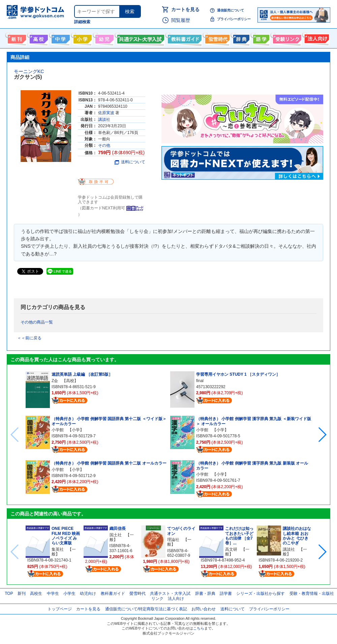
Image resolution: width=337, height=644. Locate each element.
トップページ (60, 609)
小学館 (58, 430)
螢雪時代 (217, 38)
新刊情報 (16, 38)
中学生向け (60, 38)
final (200, 381)
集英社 (58, 549)
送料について (130, 162)
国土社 (116, 535)
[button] (322, 435)
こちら (199, 628)
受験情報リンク (286, 38)
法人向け (316, 38)
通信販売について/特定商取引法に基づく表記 (146, 609)
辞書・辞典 (205, 594)
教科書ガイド (184, 38)
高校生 (36, 594)
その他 (104, 145)
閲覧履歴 (181, 20)
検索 (130, 11)
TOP (9, 594)
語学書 (260, 38)
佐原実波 (106, 113)
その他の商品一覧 (37, 322)
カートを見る (185, 9)
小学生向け (82, 38)
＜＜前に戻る (29, 338)
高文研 (231, 549)
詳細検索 (82, 22)
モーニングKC (29, 71)
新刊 (22, 594)
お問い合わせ (204, 609)
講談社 (104, 120)
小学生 (69, 594)
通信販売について (231, 10)
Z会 (55, 381)
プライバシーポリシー (234, 19)
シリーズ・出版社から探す (261, 594)
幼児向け (104, 38)
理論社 (173, 540)
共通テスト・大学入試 (140, 38)
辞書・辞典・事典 (240, 38)
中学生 (53, 594)
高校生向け (38, 38)
